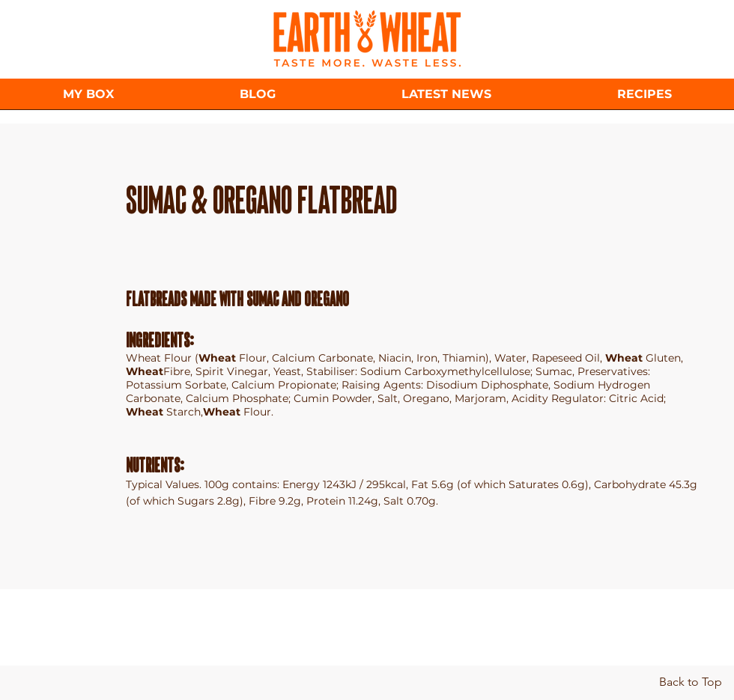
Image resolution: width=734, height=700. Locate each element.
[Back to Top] (690, 682)
